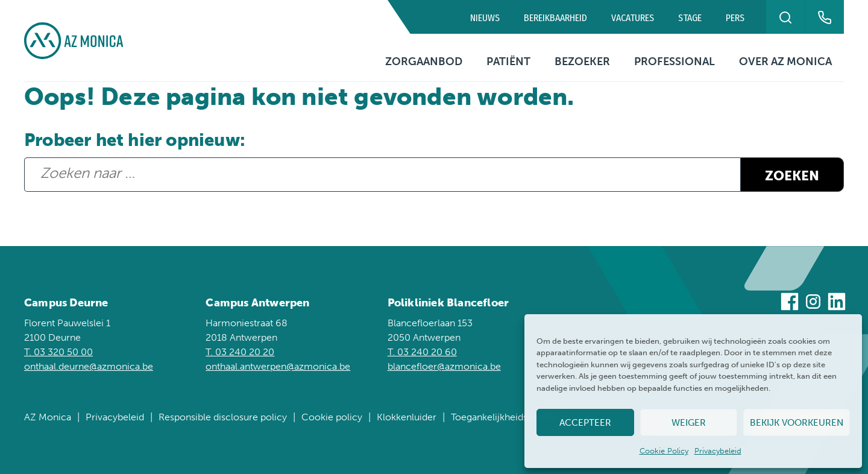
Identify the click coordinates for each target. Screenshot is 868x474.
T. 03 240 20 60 (422, 352)
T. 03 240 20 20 (240, 352)
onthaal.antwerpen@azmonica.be (278, 366)
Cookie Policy (664, 451)
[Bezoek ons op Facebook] (790, 304)
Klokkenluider (407, 417)
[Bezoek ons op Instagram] (813, 304)
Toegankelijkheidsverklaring (511, 417)
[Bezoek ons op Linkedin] (837, 304)
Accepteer (585, 423)
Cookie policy (332, 417)
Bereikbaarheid (555, 18)
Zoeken (792, 176)
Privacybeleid (718, 451)
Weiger (689, 423)
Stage (690, 18)
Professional (675, 62)
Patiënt (508, 62)
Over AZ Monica (785, 62)
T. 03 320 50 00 (58, 352)
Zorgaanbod (424, 62)
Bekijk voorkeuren (797, 423)
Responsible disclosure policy (223, 417)
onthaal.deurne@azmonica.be (89, 366)
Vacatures (633, 18)
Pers (735, 18)
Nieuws (485, 18)
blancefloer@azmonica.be (444, 366)
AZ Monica (48, 417)
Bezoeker (582, 62)
